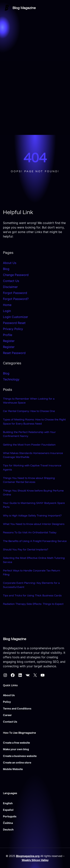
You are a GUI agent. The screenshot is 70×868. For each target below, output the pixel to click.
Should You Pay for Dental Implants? (26, 549)
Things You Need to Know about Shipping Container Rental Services (29, 480)
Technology (11, 379)
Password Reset (14, 323)
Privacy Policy (13, 329)
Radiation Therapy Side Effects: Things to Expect (33, 604)
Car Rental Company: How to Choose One (29, 411)
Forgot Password (15, 293)
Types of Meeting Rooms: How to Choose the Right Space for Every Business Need (34, 421)
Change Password (16, 275)
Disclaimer (10, 287)
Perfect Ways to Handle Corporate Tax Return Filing (32, 572)
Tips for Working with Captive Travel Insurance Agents (32, 468)
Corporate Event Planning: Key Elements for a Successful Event (31, 585)
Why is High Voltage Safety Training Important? (32, 516)
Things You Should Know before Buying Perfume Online (33, 493)
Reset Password (14, 353)
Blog (6, 269)
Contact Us (11, 281)
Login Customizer (15, 317)
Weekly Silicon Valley (35, 860)
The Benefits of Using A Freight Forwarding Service (35, 541)
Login (7, 311)
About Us (10, 263)
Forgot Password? (16, 299)
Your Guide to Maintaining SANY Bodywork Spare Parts (34, 505)
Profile (8, 335)
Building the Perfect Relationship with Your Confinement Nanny (29, 434)
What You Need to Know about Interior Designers (34, 524)
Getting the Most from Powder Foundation (29, 445)
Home (7, 305)
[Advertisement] (35, 98)
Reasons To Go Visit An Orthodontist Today (30, 532)
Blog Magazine (24, 8)
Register (9, 341)
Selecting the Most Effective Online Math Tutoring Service (34, 560)
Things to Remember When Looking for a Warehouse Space (29, 401)
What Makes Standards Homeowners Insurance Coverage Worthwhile (33, 455)
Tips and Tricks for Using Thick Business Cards (32, 595)
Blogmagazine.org (28, 856)
